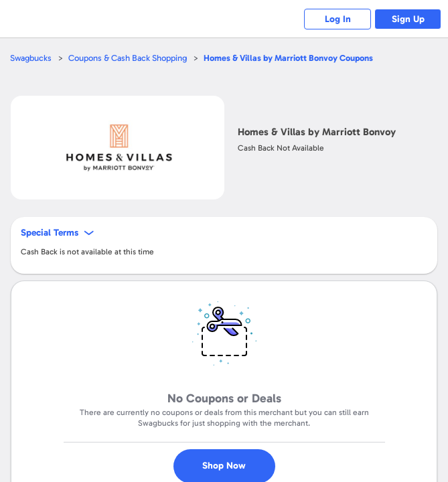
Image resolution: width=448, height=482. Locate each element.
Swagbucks (31, 58)
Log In (338, 19)
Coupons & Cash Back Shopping (128, 58)
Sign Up (408, 19)
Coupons (288, 58)
